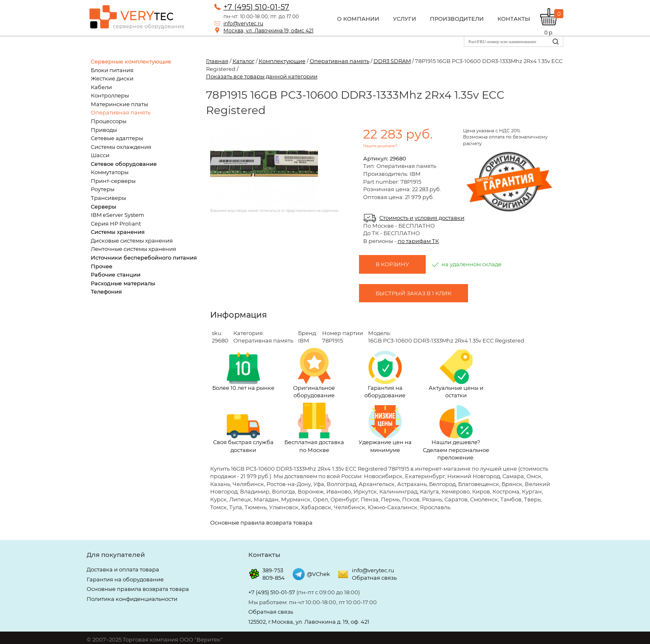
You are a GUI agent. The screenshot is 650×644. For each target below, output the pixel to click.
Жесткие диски (112, 78)
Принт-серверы (113, 181)
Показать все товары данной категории (262, 76)
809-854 (274, 578)
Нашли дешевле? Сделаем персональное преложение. (456, 433)
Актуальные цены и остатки (456, 374)
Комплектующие (282, 61)
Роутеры (103, 189)
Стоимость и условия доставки (422, 218)
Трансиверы (108, 198)
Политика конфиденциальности (132, 599)
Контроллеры (110, 95)
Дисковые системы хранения (132, 241)
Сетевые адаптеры (117, 138)
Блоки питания (112, 70)
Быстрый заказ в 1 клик (414, 293)
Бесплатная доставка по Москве (314, 428)
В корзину (392, 264)
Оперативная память (121, 112)
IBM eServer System (118, 215)
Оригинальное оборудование (314, 373)
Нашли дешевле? (380, 146)
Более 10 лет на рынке (243, 372)
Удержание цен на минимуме (385, 429)
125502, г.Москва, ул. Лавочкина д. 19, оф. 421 (309, 622)
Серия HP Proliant (116, 224)
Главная (217, 61)
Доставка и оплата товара (123, 569)
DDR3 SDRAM (392, 61)
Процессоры (109, 121)
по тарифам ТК (418, 241)
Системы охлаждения (121, 147)
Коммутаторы (110, 172)
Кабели (101, 87)
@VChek (318, 574)
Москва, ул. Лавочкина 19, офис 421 (268, 30)
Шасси (100, 155)
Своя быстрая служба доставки (243, 434)
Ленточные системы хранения (133, 249)
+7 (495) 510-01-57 (256, 7)
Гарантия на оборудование (385, 375)
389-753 (273, 570)
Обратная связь (374, 578)
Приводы (104, 130)
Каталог (244, 61)
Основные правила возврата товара (261, 522)
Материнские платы (119, 104)
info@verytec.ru (243, 23)
